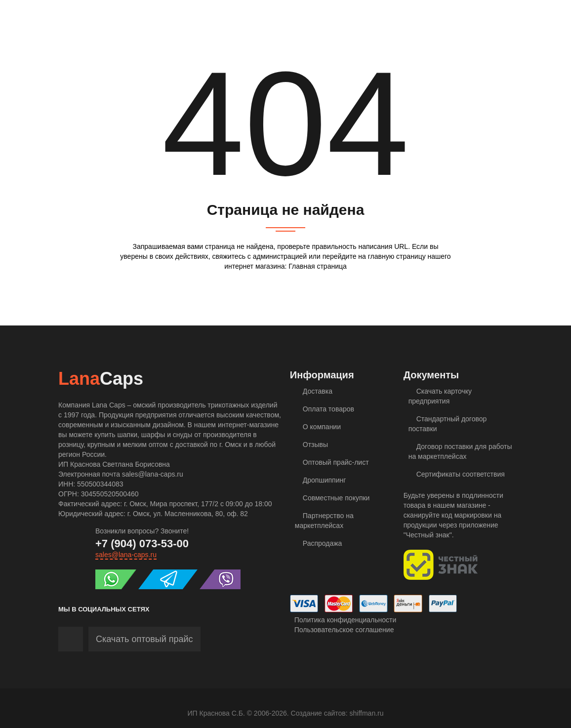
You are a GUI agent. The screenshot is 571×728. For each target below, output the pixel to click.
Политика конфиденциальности (343, 620)
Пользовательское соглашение (342, 630)
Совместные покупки (332, 498)
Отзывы (311, 445)
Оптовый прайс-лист (332, 462)
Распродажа (319, 543)
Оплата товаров (325, 409)
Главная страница (318, 266)
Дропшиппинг (321, 480)
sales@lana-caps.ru (126, 555)
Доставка (314, 391)
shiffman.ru (367, 713)
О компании (318, 427)
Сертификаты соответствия (457, 474)
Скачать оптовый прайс (144, 639)
